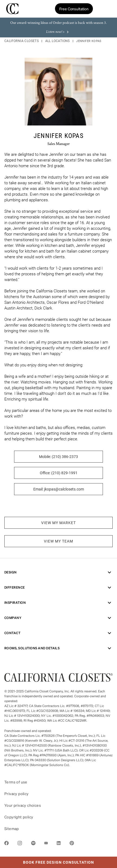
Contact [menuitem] (58, 633)
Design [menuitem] (58, 572)
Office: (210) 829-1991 (59, 473)
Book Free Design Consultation (47, 861)
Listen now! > (58, 32)
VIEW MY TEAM (58, 541)
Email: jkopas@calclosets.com (59, 489)
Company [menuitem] (58, 618)
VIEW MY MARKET (58, 523)
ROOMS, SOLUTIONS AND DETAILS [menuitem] (58, 648)
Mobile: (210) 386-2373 (58, 457)
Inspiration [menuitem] (58, 603)
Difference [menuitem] (58, 588)
